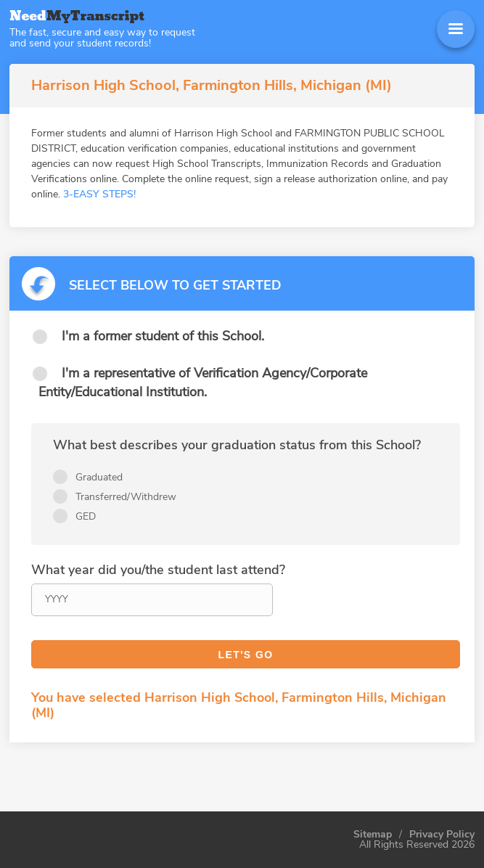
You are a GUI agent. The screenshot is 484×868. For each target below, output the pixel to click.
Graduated (99, 477)
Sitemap (373, 835)
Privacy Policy (442, 835)
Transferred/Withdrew (126, 497)
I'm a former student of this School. (163, 336)
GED (86, 516)
